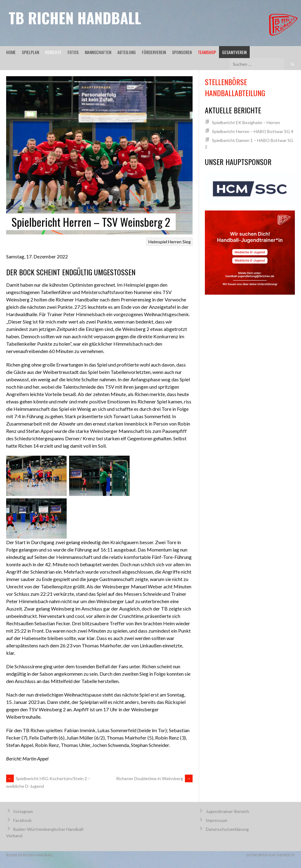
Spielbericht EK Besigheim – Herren (246, 122)
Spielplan (30, 52)
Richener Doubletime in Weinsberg (154, 778)
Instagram (23, 811)
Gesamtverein (234, 52)
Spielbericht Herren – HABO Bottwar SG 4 (253, 131)
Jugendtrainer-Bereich (227, 811)
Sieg (187, 242)
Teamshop (207, 52)
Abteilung (127, 52)
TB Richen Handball (75, 18)
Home (11, 52)
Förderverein (154, 52)
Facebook (22, 820)
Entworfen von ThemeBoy (271, 855)
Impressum (217, 820)
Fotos (73, 52)
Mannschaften (98, 52)
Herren (175, 242)
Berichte (53, 52)
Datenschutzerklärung (227, 829)
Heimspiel (158, 242)
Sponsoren (182, 52)
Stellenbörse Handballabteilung (235, 87)
